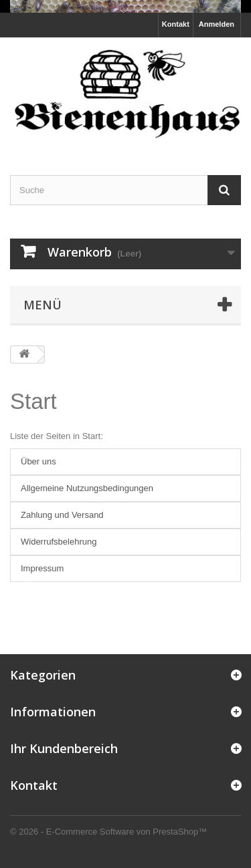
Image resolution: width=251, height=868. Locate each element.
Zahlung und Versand (62, 515)
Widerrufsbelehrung (59, 542)
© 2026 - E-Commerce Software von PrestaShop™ (108, 832)
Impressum (42, 568)
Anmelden (217, 24)
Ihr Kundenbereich (64, 748)
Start (33, 401)
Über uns (38, 461)
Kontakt (176, 24)
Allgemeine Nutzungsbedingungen (87, 488)
